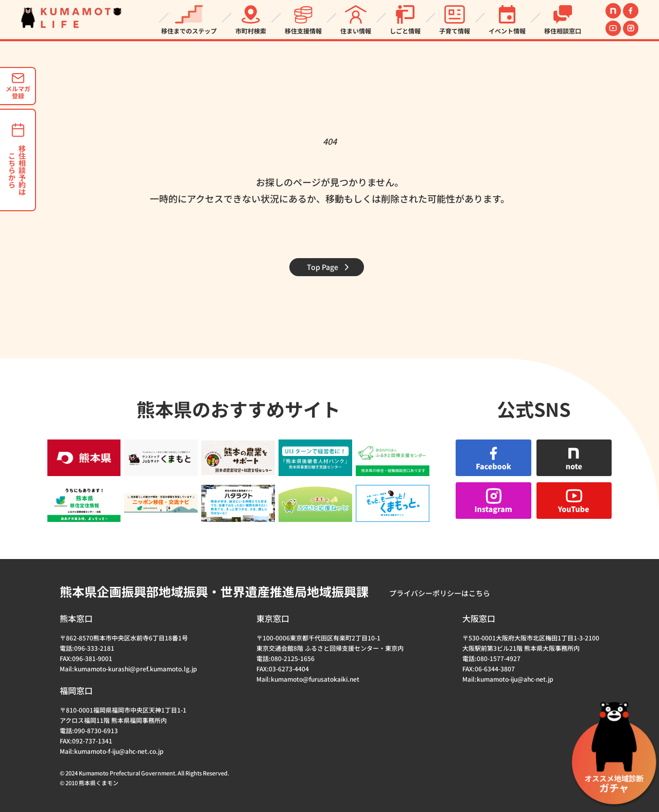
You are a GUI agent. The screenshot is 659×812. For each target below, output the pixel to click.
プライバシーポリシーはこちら (440, 593)
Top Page (323, 267)
